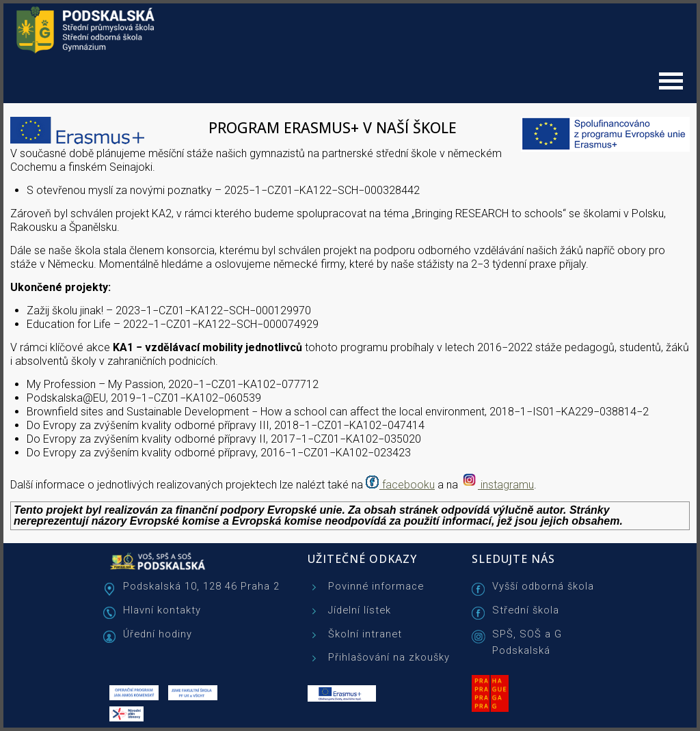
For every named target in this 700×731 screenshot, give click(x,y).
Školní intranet (365, 634)
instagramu (507, 485)
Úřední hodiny (158, 634)
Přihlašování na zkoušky (389, 657)
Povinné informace (376, 586)
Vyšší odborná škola (543, 586)
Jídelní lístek (360, 610)
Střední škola (526, 610)
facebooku (408, 485)
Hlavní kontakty (162, 610)
